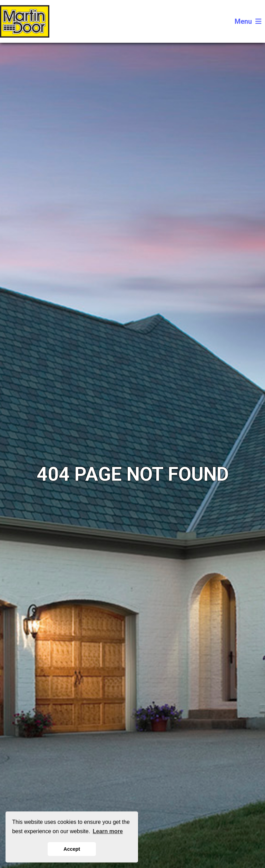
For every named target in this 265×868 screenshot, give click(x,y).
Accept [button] (72, 849)
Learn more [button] (108, 831)
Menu (248, 21)
